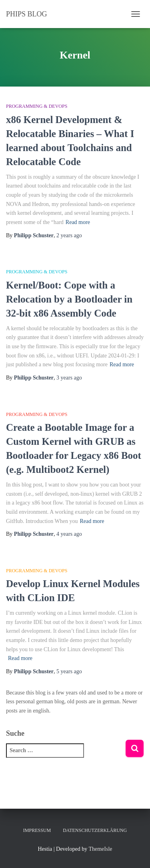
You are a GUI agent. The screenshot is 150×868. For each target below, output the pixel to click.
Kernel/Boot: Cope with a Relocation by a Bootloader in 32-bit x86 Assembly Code (69, 299)
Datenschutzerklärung (95, 830)
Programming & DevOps (37, 106)
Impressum (37, 830)
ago (69, 235)
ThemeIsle (100, 849)
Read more (78, 222)
